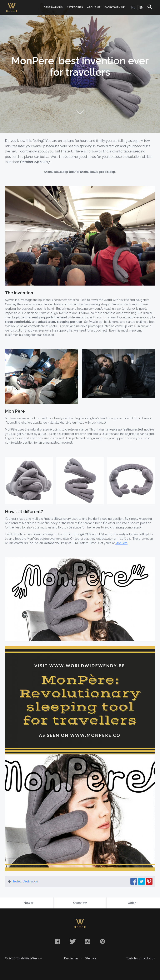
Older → (133, 903)
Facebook (57, 941)
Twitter (72, 941)
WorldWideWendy (12, 5)
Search (149, 7)
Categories (75, 7)
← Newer (27, 903)
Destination (30, 881)
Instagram (87, 941)
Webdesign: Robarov (141, 958)
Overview (80, 903)
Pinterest (102, 941)
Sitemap (90, 958)
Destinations (53, 7)
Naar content (80, 112)
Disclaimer (71, 958)
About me (94, 7)
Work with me (115, 7)
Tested (17, 881)
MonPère (121, 543)
